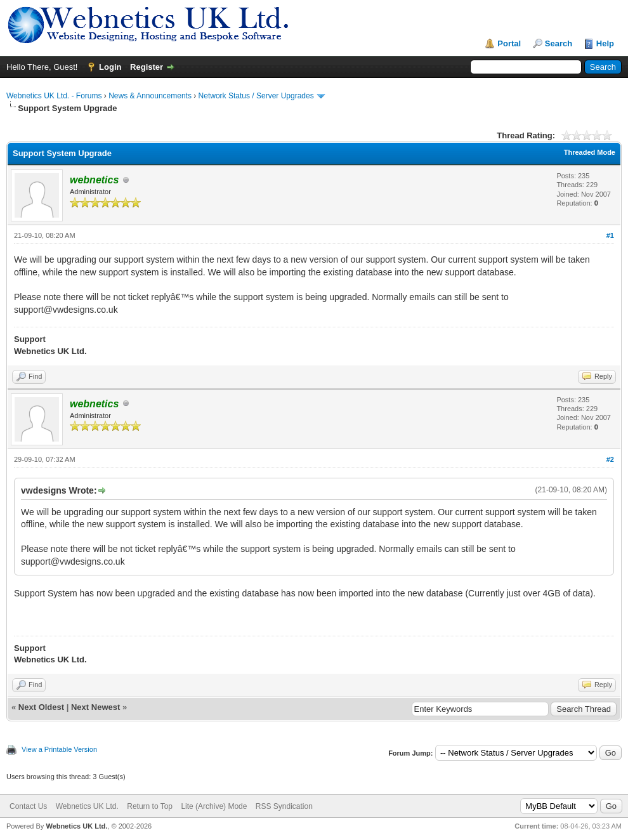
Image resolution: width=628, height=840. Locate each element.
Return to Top (150, 806)
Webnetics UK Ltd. (87, 806)
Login (110, 67)
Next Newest (95, 707)
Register (147, 67)
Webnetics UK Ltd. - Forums (54, 96)
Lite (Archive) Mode (214, 806)
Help (605, 43)
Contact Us (28, 806)
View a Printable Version (59, 749)
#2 (610, 459)
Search (559, 43)
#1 (610, 235)
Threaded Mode (590, 152)
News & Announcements (150, 96)
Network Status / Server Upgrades (256, 96)
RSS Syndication (284, 806)
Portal (509, 43)
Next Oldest (41, 707)
